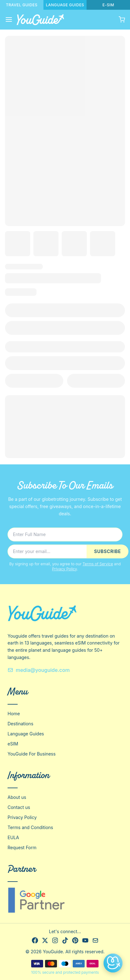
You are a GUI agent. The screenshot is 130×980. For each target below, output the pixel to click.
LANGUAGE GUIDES (65, 5)
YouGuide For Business (32, 754)
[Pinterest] (75, 940)
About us (17, 797)
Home (14, 714)
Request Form (22, 847)
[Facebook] (35, 940)
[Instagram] (55, 940)
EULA (13, 837)
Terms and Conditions (30, 827)
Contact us (19, 807)
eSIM (13, 744)
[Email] (95, 940)
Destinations (20, 724)
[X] (45, 940)
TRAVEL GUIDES (22, 5)
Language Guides (26, 734)
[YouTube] (85, 940)
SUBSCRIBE (107, 551)
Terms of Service (98, 564)
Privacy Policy (64, 569)
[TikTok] (65, 940)
